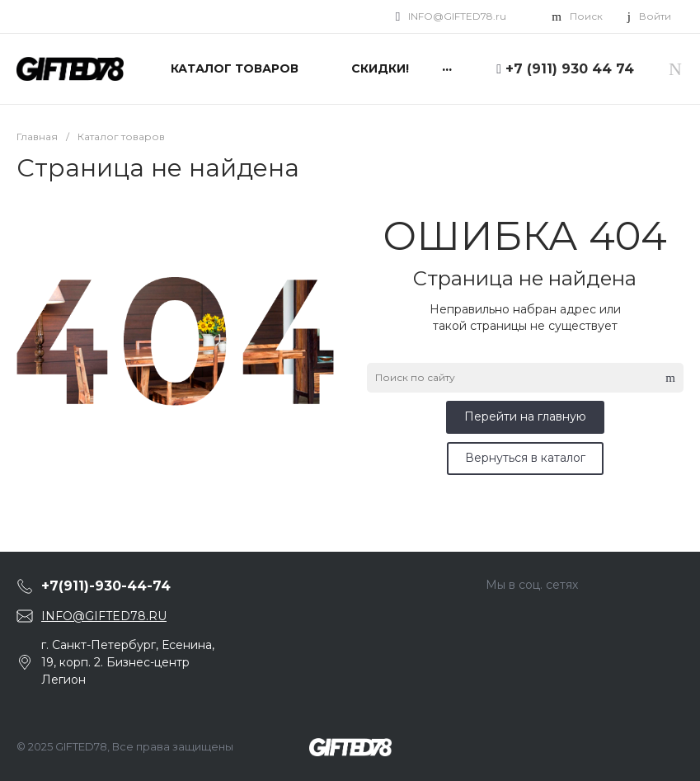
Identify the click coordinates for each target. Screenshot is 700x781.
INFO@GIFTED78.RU (104, 616)
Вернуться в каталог (525, 458)
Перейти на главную (525, 416)
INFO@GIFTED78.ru (457, 16)
